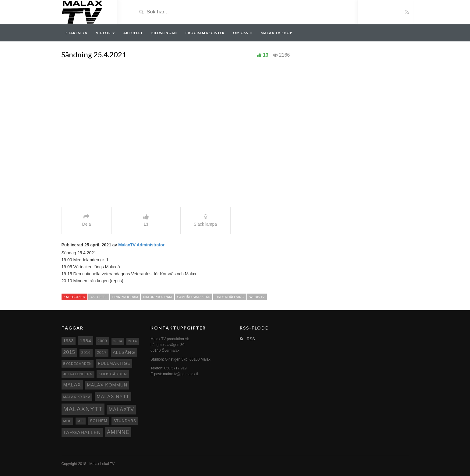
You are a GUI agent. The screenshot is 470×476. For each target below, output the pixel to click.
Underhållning (230, 297)
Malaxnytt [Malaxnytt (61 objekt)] (83, 409)
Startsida (77, 33)
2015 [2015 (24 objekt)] (69, 352)
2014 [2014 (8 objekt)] (133, 341)
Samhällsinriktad (194, 297)
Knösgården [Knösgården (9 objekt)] (113, 374)
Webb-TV (257, 297)
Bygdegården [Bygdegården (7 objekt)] (78, 364)
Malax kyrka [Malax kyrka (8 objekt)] (77, 397)
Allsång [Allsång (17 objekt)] (124, 352)
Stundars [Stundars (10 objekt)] (125, 421)
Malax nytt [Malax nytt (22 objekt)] (113, 396)
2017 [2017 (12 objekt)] (102, 353)
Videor (105, 33)
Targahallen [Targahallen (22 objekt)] (82, 432)
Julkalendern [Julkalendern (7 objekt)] (78, 374)
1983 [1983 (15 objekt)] (69, 341)
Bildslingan (164, 33)
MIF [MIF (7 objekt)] (81, 421)
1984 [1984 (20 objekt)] (86, 341)
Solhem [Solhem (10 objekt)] (99, 421)
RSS (247, 339)
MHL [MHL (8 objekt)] (67, 421)
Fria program (125, 297)
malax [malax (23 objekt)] (72, 385)
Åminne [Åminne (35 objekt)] (118, 432)
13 (266, 55)
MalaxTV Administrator (141, 245)
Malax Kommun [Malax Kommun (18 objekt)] (107, 385)
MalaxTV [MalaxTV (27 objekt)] (121, 409)
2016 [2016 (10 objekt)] (86, 353)
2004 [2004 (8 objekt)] (118, 341)
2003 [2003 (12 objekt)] (102, 341)
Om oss (243, 33)
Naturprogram (157, 297)
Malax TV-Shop (277, 33)
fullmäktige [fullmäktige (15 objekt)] (114, 363)
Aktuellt (133, 33)
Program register (205, 33)
